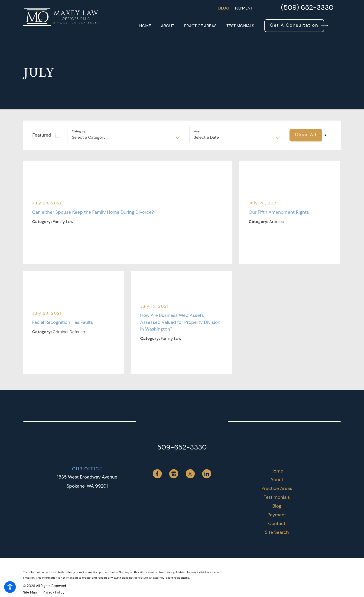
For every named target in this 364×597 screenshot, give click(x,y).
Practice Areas (277, 488)
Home (277, 471)
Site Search (277, 532)
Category (79, 131)
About (277, 479)
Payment (244, 8)
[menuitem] (145, 26)
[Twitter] (190, 474)
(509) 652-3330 (307, 8)
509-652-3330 (182, 447)
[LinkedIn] (207, 474)
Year (197, 131)
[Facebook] (157, 474)
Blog (224, 8)
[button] (10, 587)
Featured (42, 135)
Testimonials (277, 497)
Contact (277, 523)
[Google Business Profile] (174, 474)
